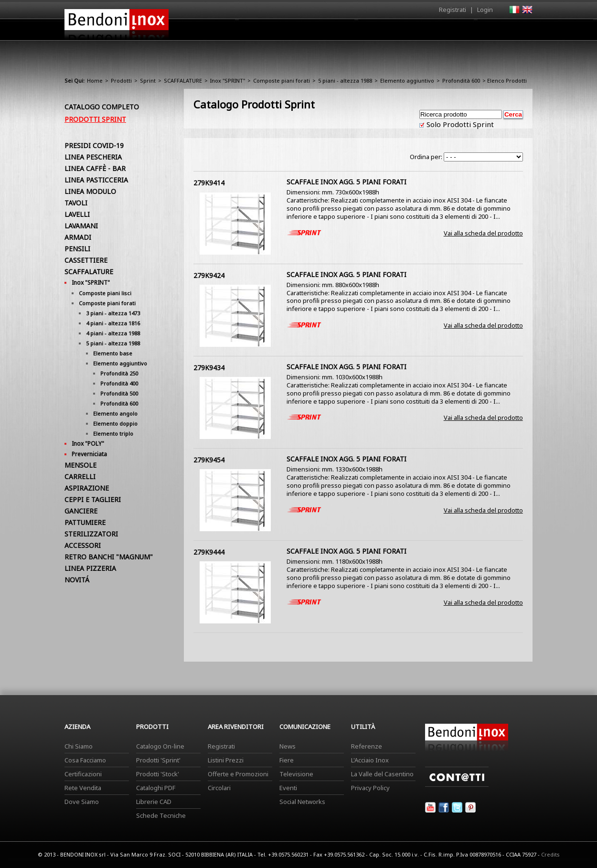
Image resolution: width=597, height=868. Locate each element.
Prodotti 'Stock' (158, 774)
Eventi (288, 788)
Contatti (519, 29)
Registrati (453, 10)
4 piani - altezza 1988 (113, 333)
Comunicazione (436, 32)
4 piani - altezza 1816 (113, 323)
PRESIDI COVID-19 (94, 145)
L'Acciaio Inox (370, 760)
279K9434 (209, 368)
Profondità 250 (119, 373)
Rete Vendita (83, 788)
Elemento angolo (115, 413)
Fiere (287, 760)
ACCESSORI (83, 545)
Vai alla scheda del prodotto (483, 233)
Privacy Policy (370, 788)
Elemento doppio (115, 423)
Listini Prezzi (226, 760)
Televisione (296, 774)
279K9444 (209, 552)
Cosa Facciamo (85, 760)
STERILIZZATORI (91, 534)
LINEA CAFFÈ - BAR (95, 168)
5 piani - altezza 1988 (345, 80)
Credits (550, 854)
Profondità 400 (119, 383)
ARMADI (78, 237)
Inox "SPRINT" (228, 80)
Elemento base (113, 353)
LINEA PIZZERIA (90, 568)
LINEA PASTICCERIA (96, 180)
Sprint (148, 80)
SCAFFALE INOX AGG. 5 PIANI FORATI (346, 182)
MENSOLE (80, 465)
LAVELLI (77, 214)
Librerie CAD (154, 802)
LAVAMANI (81, 226)
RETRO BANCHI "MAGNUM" (109, 557)
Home (245, 29)
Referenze (367, 746)
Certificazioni (83, 774)
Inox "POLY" (88, 444)
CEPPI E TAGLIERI (93, 499)
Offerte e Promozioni (238, 774)
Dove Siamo (82, 802)
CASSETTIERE (86, 260)
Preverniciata (89, 454)
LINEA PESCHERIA (93, 157)
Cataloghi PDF (156, 788)
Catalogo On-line (160, 746)
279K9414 (209, 183)
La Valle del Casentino (382, 774)
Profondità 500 (119, 393)
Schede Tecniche (161, 815)
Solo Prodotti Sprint (459, 124)
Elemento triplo (113, 434)
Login (485, 10)
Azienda (281, 32)
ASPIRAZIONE (87, 488)
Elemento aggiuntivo (407, 80)
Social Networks (302, 802)
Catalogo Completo (102, 107)
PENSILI (77, 249)
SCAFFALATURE (183, 80)
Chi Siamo (79, 746)
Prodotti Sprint (95, 119)
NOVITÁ (77, 580)
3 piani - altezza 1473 (113, 313)
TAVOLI (76, 203)
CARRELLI (80, 477)
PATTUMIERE (85, 522)
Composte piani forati (282, 80)
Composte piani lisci (105, 293)
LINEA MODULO (90, 191)
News (288, 746)
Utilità (483, 32)
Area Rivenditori (373, 32)
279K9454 (209, 460)
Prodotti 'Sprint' (158, 760)
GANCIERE (81, 511)
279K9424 (209, 275)
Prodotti (321, 32)
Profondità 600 (461, 80)
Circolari (219, 788)
